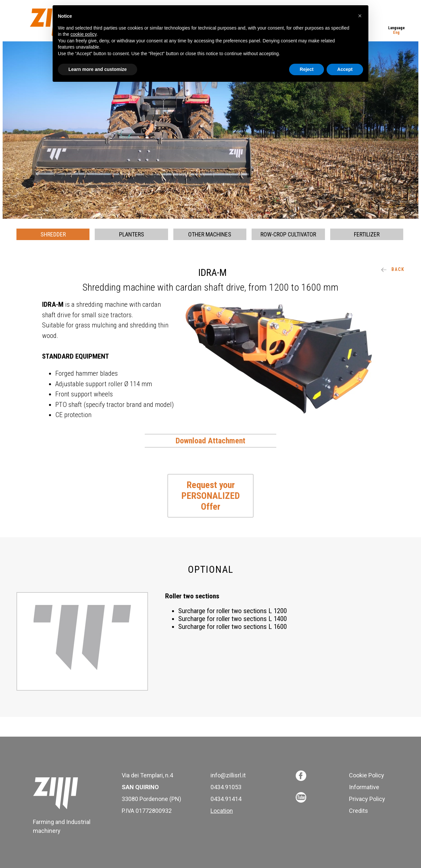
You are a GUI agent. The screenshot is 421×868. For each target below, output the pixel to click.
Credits (359, 811)
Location (222, 811)
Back (393, 269)
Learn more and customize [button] (98, 69)
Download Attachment (210, 441)
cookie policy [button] (83, 34)
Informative (364, 787)
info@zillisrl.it (228, 775)
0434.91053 (226, 787)
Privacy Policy (367, 799)
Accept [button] (345, 69)
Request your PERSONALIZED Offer (210, 496)
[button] (360, 16)
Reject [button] (307, 69)
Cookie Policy (367, 775)
